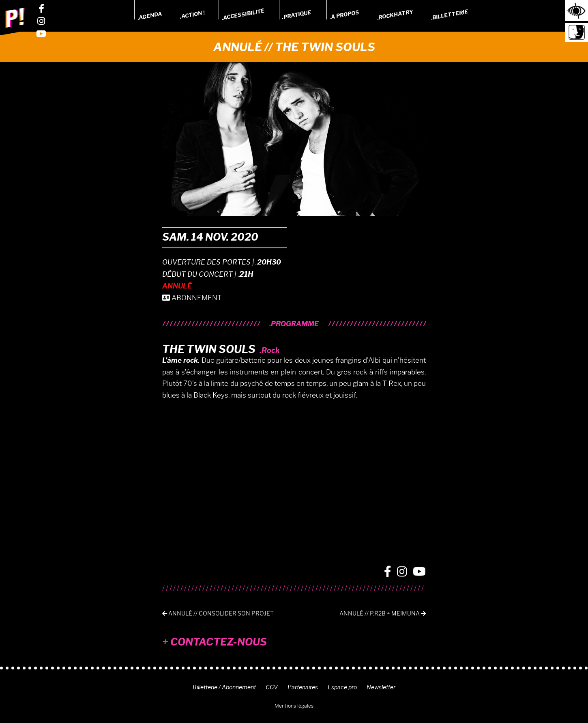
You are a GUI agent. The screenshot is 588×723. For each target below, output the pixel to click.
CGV (272, 687)
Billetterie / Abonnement (224, 687)
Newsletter (381, 687)
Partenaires (303, 687)
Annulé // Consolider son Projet (218, 614)
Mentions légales (294, 706)
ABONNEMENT (192, 298)
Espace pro (342, 687)
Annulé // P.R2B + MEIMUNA (383, 614)
